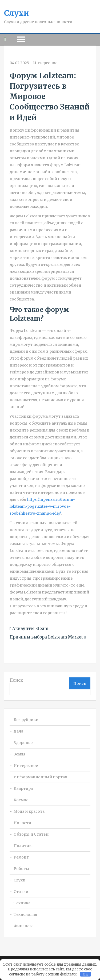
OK (85, 974)
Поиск (16, 680)
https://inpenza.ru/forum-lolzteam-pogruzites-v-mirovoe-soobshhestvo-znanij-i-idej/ (42, 506)
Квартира (23, 788)
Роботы (21, 869)
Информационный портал (40, 777)
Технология (25, 914)
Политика (24, 846)
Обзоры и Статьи (31, 834)
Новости (22, 823)
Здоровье (23, 743)
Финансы (23, 926)
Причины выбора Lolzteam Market (46, 637)
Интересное (45, 63)
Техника (22, 903)
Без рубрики (26, 720)
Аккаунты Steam (30, 629)
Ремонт (21, 857)
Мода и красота (29, 811)
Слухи (16, 13)
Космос (21, 800)
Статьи (21, 892)
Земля (20, 754)
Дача (18, 731)
